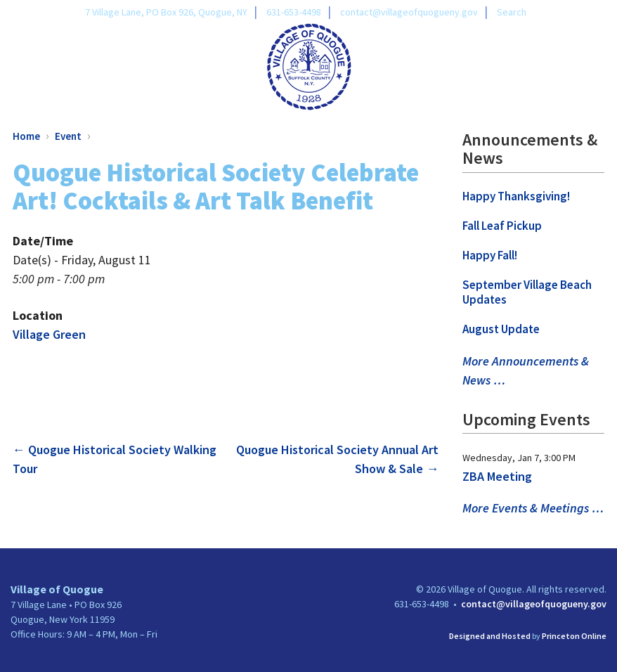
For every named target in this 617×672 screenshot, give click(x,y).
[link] (309, 65)
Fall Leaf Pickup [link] (502, 226)
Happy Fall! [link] (490, 255)
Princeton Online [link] (574, 636)
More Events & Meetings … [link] (533, 508)
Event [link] (68, 136)
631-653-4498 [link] (294, 12)
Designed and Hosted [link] (490, 636)
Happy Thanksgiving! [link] (516, 196)
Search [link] (512, 12)
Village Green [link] (49, 334)
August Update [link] (501, 329)
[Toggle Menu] (599, 64)
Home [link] (26, 136)
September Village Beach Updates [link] (527, 292)
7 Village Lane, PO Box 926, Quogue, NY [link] (166, 12)
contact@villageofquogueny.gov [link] (409, 12)
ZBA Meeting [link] (497, 476)
